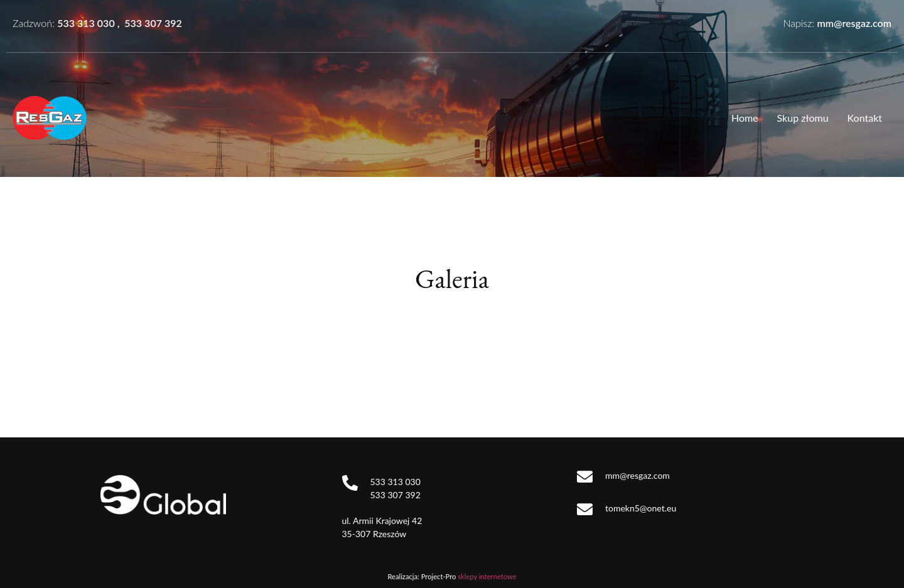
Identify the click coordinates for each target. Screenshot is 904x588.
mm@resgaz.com (854, 23)
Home (745, 118)
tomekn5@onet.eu (641, 508)
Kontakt (865, 118)
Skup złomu (803, 118)
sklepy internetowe (487, 576)
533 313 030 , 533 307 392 (120, 23)
